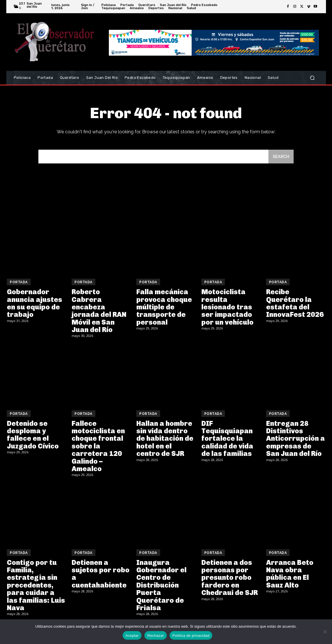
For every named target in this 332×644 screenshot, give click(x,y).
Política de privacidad (191, 636)
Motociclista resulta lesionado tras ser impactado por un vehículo (227, 308)
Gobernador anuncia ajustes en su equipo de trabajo (35, 304)
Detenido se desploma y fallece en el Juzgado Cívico (33, 435)
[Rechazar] (325, 632)
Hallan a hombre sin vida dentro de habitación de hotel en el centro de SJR (165, 439)
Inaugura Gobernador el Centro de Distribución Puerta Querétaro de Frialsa (161, 586)
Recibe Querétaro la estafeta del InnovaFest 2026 (295, 304)
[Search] (281, 157)
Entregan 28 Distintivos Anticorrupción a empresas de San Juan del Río (295, 439)
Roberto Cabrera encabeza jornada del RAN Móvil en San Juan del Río (99, 311)
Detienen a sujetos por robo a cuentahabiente (101, 574)
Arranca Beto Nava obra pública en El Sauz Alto (290, 574)
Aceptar (132, 636)
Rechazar (156, 636)
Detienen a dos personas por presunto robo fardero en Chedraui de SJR (230, 578)
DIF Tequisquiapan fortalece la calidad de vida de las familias (227, 439)
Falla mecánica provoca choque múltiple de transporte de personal (164, 308)
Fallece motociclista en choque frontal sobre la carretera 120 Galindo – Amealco (98, 447)
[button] (312, 78)
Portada (19, 283)
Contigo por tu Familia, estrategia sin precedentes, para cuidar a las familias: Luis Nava (36, 586)
